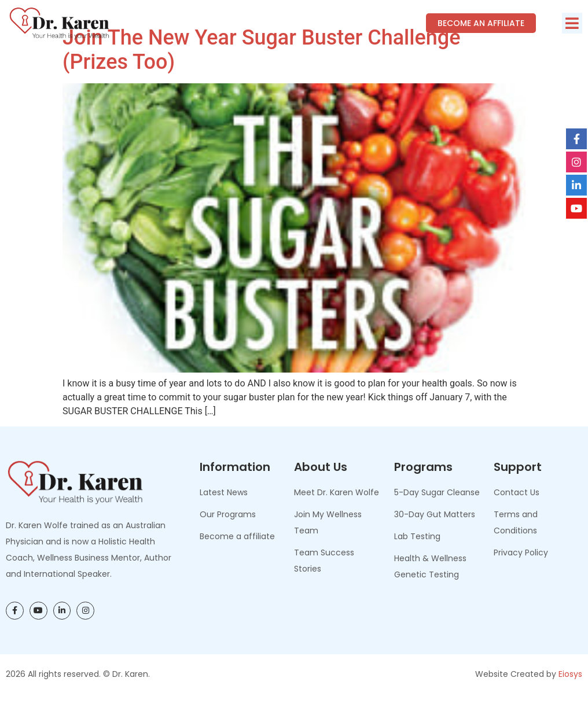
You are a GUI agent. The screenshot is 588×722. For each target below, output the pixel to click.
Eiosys (570, 699)
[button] (572, 23)
